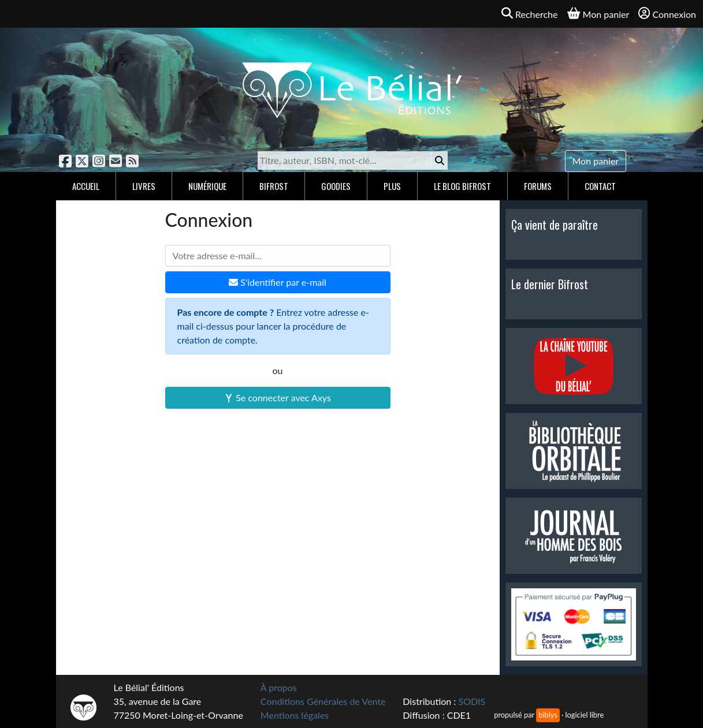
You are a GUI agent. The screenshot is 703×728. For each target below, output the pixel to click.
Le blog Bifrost (462, 186)
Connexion (667, 14)
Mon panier (596, 161)
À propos (279, 687)
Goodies (336, 186)
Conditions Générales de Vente (323, 701)
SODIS (472, 701)
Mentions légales (295, 715)
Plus (392, 186)
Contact (600, 186)
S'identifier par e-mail (278, 282)
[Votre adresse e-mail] (278, 256)
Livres (144, 186)
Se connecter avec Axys (278, 397)
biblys (548, 715)
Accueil (86, 186)
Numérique (207, 186)
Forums (538, 186)
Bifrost (274, 186)
